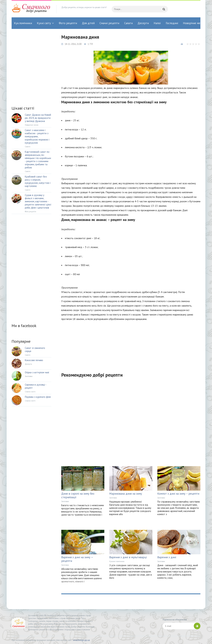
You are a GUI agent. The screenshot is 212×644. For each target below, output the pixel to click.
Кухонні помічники (117, 561)
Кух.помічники (23, 23)
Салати (128, 23)
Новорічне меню (193, 23)
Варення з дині (167, 557)
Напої (157, 23)
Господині (172, 23)
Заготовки (65, 501)
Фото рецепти (68, 23)
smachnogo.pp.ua (81, 640)
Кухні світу (44, 23)
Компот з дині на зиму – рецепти (178, 494)
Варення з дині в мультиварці (128, 557)
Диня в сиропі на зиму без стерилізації (78, 495)
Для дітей (88, 23)
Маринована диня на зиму (126, 494)
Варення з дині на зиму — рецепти (77, 559)
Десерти (143, 23)
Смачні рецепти (109, 23)
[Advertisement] (131, 345)
